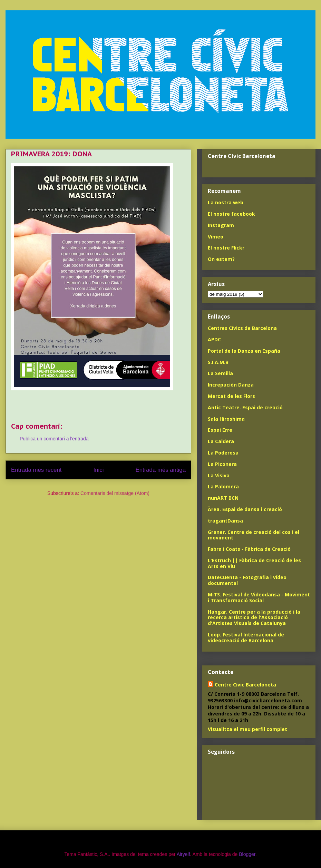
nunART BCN (223, 498)
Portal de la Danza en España (244, 351)
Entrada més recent (36, 470)
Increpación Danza (231, 385)
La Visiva (219, 475)
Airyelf (183, 854)
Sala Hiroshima (226, 419)
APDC (214, 339)
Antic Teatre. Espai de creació (245, 407)
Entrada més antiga (160, 470)
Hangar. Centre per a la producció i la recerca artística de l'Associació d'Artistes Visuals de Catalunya (254, 618)
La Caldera (221, 441)
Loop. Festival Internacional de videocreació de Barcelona (246, 637)
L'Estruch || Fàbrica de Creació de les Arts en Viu (254, 563)
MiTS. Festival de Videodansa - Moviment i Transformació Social (259, 597)
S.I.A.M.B (218, 362)
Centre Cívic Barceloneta (245, 685)
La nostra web (226, 202)
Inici (99, 470)
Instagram (221, 225)
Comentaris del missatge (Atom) (115, 493)
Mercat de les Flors (231, 396)
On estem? (221, 259)
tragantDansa (225, 521)
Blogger (247, 854)
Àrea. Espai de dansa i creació (245, 509)
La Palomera (223, 486)
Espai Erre (220, 430)
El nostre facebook (231, 214)
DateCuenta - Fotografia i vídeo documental (247, 580)
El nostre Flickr (226, 248)
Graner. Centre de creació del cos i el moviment (254, 535)
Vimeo (216, 237)
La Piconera (222, 464)
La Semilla (220, 373)
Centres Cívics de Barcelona (242, 328)
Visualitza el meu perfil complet (247, 729)
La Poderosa (223, 453)
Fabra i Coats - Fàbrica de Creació (249, 549)
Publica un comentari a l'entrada (54, 439)
